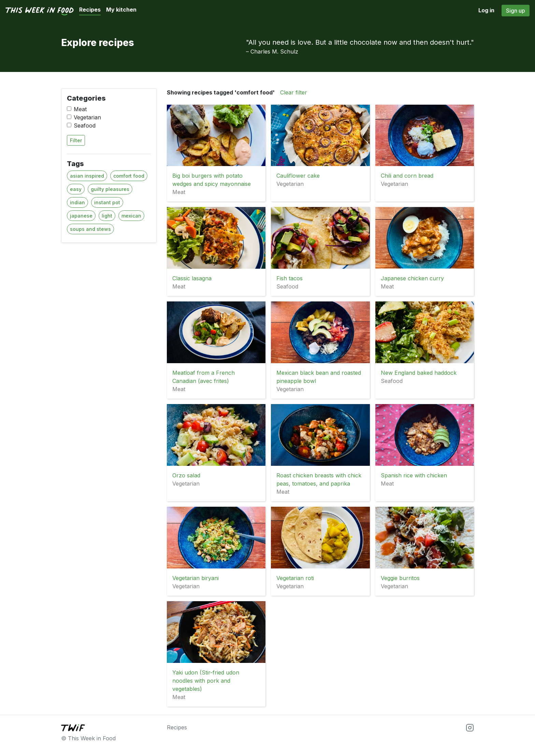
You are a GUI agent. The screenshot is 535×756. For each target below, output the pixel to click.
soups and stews (90, 229)
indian (77, 202)
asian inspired (87, 176)
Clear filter (294, 92)
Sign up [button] (516, 11)
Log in (486, 10)
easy (76, 189)
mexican (131, 216)
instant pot (107, 202)
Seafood (85, 125)
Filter (76, 140)
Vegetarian (87, 117)
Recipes (90, 10)
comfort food (129, 176)
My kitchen (121, 10)
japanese (81, 216)
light (107, 216)
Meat (80, 109)
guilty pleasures (110, 189)
